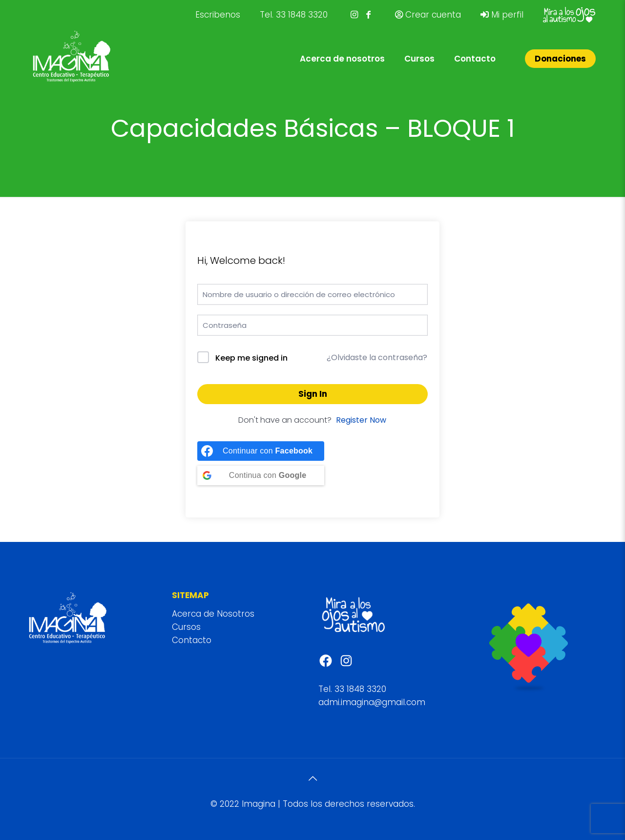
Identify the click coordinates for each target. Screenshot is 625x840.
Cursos (186, 627)
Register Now (361, 420)
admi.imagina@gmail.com (372, 702)
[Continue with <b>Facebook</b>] (261, 451)
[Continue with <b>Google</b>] (261, 475)
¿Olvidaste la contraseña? (377, 357)
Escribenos (218, 15)
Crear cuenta (428, 15)
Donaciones (560, 59)
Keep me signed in (251, 358)
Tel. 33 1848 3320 (294, 15)
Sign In (313, 394)
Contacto (192, 640)
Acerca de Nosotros (213, 614)
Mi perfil (502, 15)
